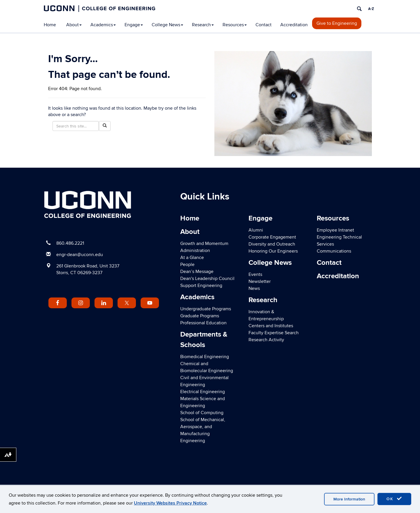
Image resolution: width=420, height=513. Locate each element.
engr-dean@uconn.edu (80, 255)
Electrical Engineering (203, 392)
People (187, 265)
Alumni (256, 230)
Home (50, 25)
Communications (334, 251)
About (74, 25)
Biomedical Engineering (205, 357)
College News (167, 25)
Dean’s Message (197, 272)
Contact (264, 25)
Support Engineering (201, 286)
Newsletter (260, 281)
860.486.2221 (70, 243)
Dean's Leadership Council (207, 279)
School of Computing (202, 413)
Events (255, 274)
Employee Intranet (335, 230)
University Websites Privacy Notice (170, 503)
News (254, 288)
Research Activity (266, 340)
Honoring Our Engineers (273, 251)
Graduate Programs (200, 316)
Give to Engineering (337, 23)
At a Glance (192, 258)
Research (203, 25)
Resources (235, 25)
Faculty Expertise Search (274, 333)
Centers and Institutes (271, 326)
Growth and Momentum (204, 244)
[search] (359, 9)
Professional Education (203, 323)
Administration (195, 251)
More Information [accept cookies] (349, 499)
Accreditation (294, 25)
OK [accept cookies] (394, 499)
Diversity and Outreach (272, 244)
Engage (134, 25)
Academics (103, 25)
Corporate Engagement (272, 237)
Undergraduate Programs (206, 309)
